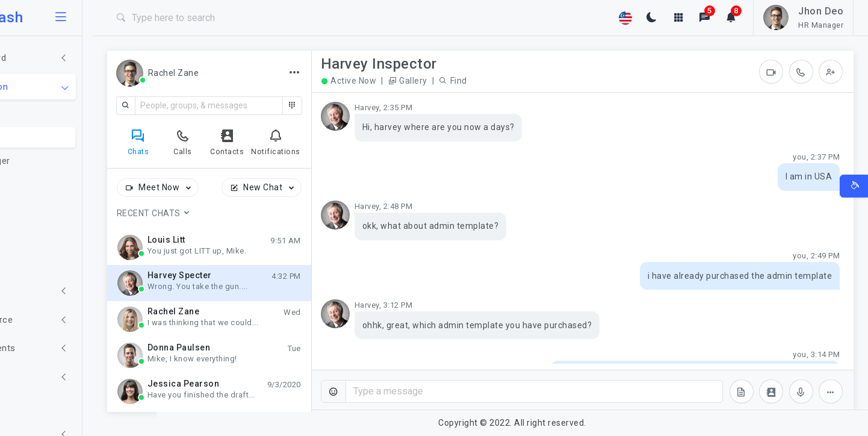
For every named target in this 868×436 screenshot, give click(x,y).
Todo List (44, 185)
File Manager (51, 161)
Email (36, 113)
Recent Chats (218, 213)
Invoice (39, 208)
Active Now (413, 81)
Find (517, 81)
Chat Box (44, 137)
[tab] (202, 142)
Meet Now (223, 188)
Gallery (472, 81)
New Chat (327, 188)
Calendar (43, 232)
